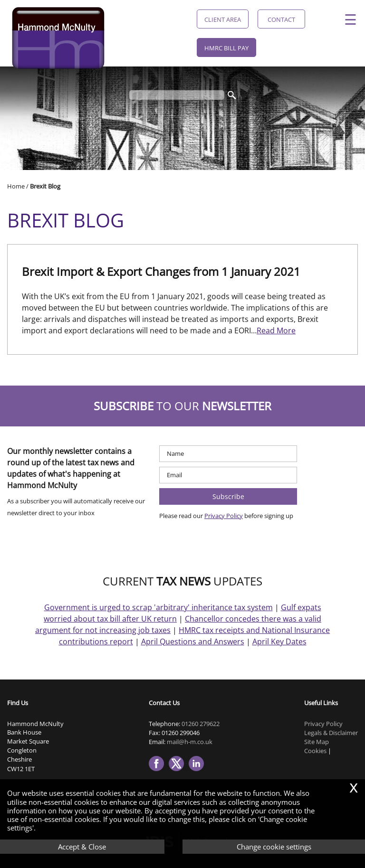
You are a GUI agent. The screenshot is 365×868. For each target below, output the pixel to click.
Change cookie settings (274, 847)
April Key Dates (279, 642)
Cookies (315, 751)
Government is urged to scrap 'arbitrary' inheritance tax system (158, 607)
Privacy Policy (224, 516)
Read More (276, 330)
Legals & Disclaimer (331, 733)
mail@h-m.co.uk (190, 742)
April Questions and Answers (193, 642)
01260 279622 (201, 724)
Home (16, 186)
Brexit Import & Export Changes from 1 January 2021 (161, 271)
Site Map (317, 742)
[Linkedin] (199, 772)
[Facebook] (159, 772)
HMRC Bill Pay (226, 48)
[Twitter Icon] (179, 772)
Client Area (223, 19)
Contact (281, 19)
